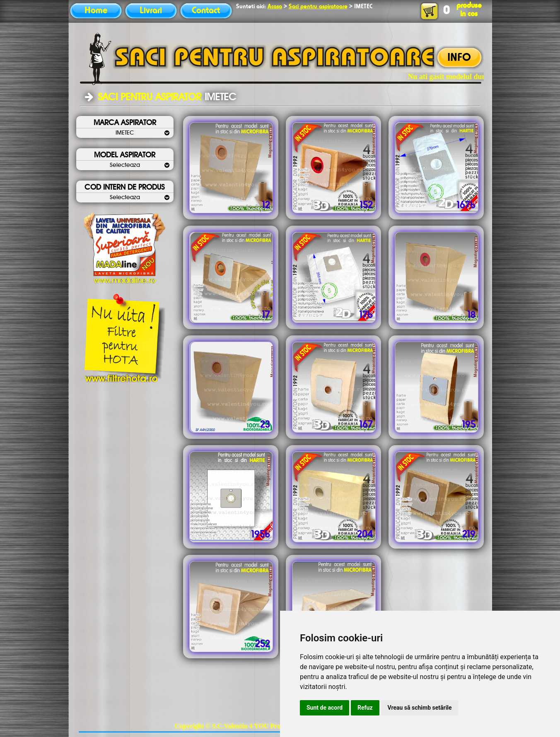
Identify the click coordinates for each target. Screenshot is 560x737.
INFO (459, 58)
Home (96, 11)
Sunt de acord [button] (325, 708)
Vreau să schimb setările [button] (420, 708)
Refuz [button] (365, 708)
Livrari (151, 11)
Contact (206, 11)
